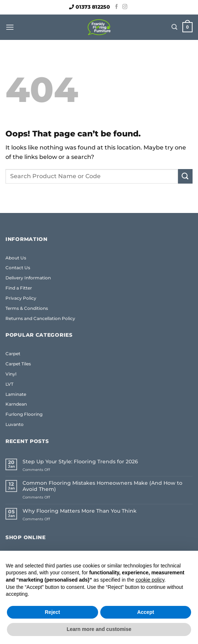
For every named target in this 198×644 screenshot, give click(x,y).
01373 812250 (93, 7)
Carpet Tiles (18, 364)
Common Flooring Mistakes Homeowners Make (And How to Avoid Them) (102, 486)
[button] (10, 27)
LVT (9, 384)
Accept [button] (146, 612)
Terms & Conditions (27, 308)
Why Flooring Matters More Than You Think (80, 511)
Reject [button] (52, 612)
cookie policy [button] (150, 580)
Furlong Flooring (24, 414)
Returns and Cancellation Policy (40, 318)
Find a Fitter (19, 288)
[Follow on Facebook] (117, 7)
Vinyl (11, 374)
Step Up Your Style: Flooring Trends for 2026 (80, 462)
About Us (16, 258)
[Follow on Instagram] (125, 7)
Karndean (16, 404)
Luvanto (15, 424)
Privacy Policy (21, 298)
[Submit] (185, 176)
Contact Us (18, 268)
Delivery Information (28, 278)
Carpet (13, 354)
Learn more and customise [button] (99, 629)
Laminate (16, 394)
